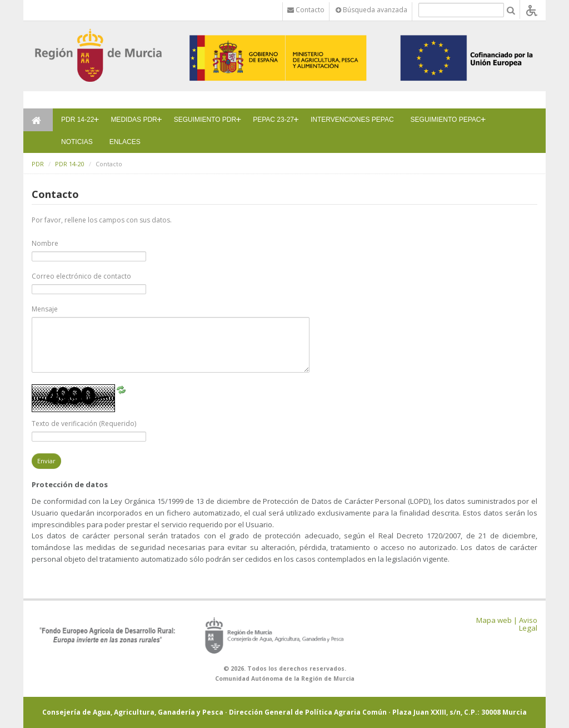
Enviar (46, 461)
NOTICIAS (77, 142)
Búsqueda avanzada (371, 10)
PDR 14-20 (70, 164)
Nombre (45, 243)
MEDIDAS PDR (134, 120)
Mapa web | (497, 620)
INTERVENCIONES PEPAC (352, 120)
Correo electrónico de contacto (81, 276)
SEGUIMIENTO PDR (205, 120)
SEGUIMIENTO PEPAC (446, 120)
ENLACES (125, 142)
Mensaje (45, 309)
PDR (38, 164)
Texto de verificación (84, 424)
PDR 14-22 (78, 120)
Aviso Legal (528, 624)
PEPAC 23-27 (273, 120)
